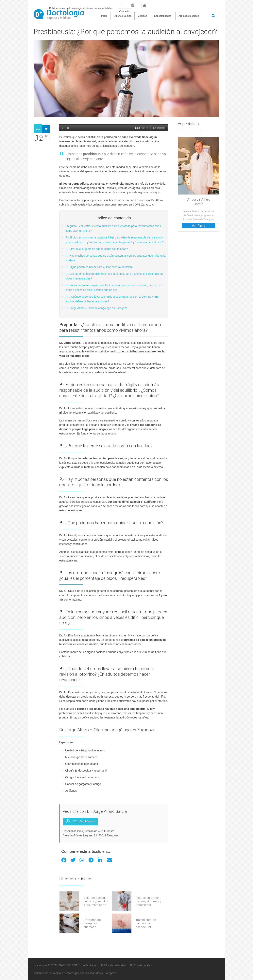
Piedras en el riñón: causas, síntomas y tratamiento (148, 901)
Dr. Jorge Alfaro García (198, 202)
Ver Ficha (198, 226)
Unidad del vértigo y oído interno (85, 750)
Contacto (124, 11)
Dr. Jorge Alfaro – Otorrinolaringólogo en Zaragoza (96, 308)
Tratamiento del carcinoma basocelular (146, 923)
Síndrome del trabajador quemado (92, 923)
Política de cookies (141, 965)
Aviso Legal (90, 965)
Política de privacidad (113, 965)
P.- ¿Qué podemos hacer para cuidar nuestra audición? (99, 267)
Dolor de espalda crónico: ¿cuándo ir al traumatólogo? (96, 901)
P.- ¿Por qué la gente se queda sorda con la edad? (97, 249)
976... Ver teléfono (80, 822)
